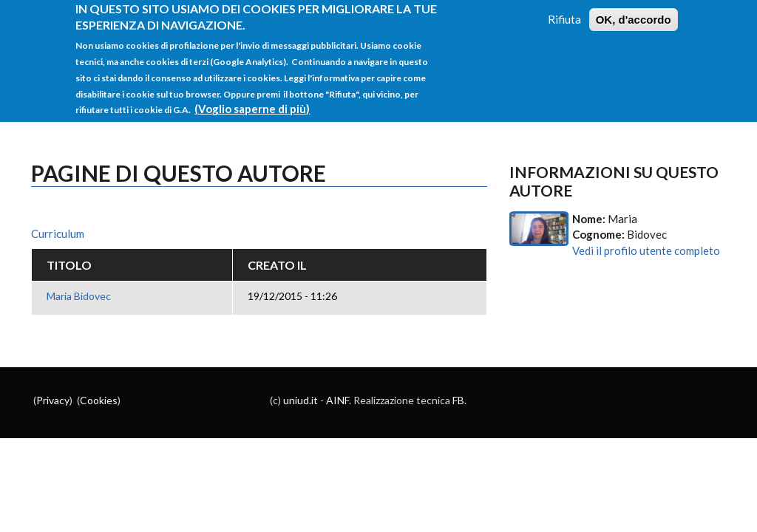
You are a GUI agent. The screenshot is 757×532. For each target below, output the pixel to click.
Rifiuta (564, 11)
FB (458, 400)
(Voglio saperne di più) (252, 101)
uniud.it (301, 400)
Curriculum (58, 233)
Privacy (53, 400)
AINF (337, 400)
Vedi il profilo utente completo (646, 250)
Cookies (99, 400)
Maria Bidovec (79, 296)
